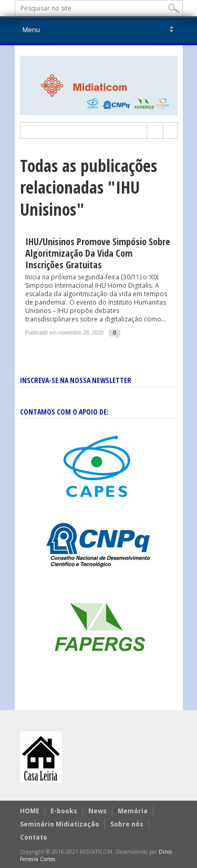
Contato (34, 837)
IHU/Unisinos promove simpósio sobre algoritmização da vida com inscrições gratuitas (98, 253)
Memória (133, 811)
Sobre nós (127, 824)
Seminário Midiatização (60, 824)
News (97, 811)
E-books (64, 811)
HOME (30, 811)
